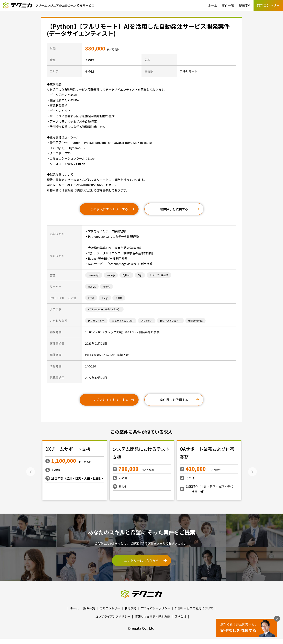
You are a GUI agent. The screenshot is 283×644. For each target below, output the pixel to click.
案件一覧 (228, 5)
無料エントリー (110, 608)
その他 (107, 286)
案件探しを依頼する (174, 209)
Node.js (111, 275)
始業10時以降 (195, 321)
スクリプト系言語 (159, 275)
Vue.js (105, 298)
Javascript (94, 275)
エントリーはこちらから (141, 561)
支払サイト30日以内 (123, 321)
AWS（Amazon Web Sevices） (104, 309)
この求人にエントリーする (109, 209)
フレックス (147, 321)
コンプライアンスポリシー (113, 616)
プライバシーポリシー (156, 608)
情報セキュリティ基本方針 (152, 616)
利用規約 (130, 608)
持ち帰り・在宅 (96, 321)
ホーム (213, 5)
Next (252, 472)
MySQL (92, 286)
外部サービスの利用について (194, 608)
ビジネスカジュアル (170, 321)
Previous (31, 472)
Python (126, 275)
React (91, 298)
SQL (140, 275)
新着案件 (245, 5)
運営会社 (180, 616)
